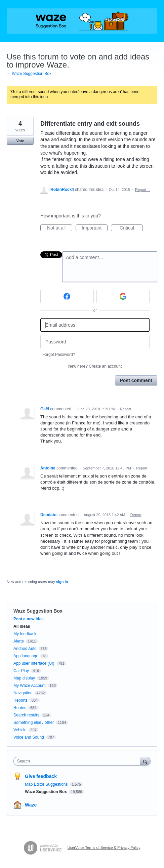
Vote (20, 141)
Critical (131, 228)
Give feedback (41, 776)
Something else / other (34, 722)
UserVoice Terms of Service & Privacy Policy (104, 848)
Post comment (136, 380)
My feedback (25, 634)
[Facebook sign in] (67, 296)
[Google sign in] (123, 296)
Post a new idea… (31, 619)
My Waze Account (30, 686)
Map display (24, 678)
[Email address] (95, 325)
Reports (20, 700)
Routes (20, 708)
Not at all (60, 228)
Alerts (19, 641)
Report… (142, 190)
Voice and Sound (29, 737)
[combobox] (78, 761)
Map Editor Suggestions (47, 784)
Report (126, 409)
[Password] (95, 342)
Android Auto (25, 649)
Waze (31, 805)
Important (95, 228)
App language (26, 656)
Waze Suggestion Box (38, 611)
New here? (95, 366)
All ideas (22, 626)
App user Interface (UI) (34, 663)
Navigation (23, 693)
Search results (26, 715)
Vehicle (20, 730)
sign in (62, 582)
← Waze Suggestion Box (29, 74)
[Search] (145, 761)
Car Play (21, 671)
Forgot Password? (59, 355)
